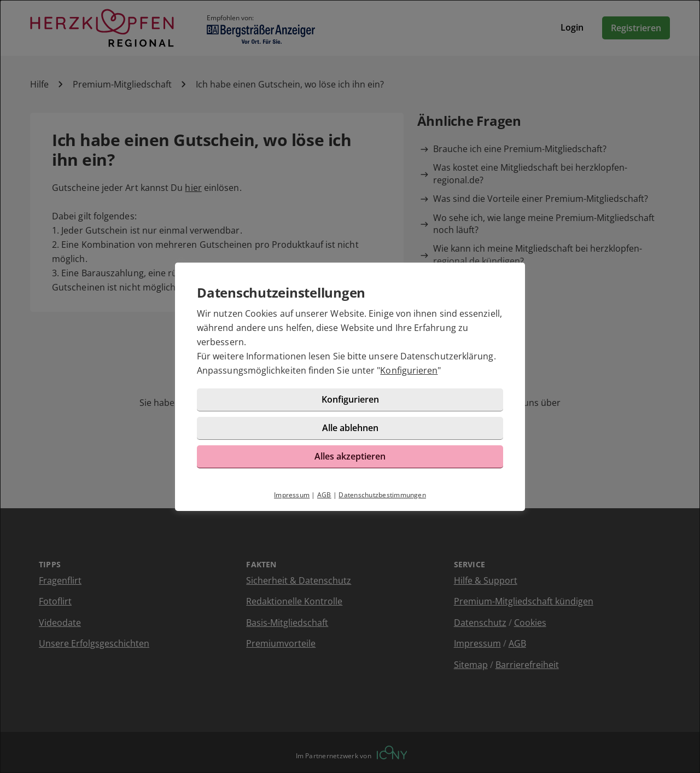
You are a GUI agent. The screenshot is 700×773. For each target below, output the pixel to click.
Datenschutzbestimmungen (382, 495)
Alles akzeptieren (350, 456)
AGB (324, 495)
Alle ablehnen (350, 428)
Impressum (292, 495)
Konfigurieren (409, 370)
